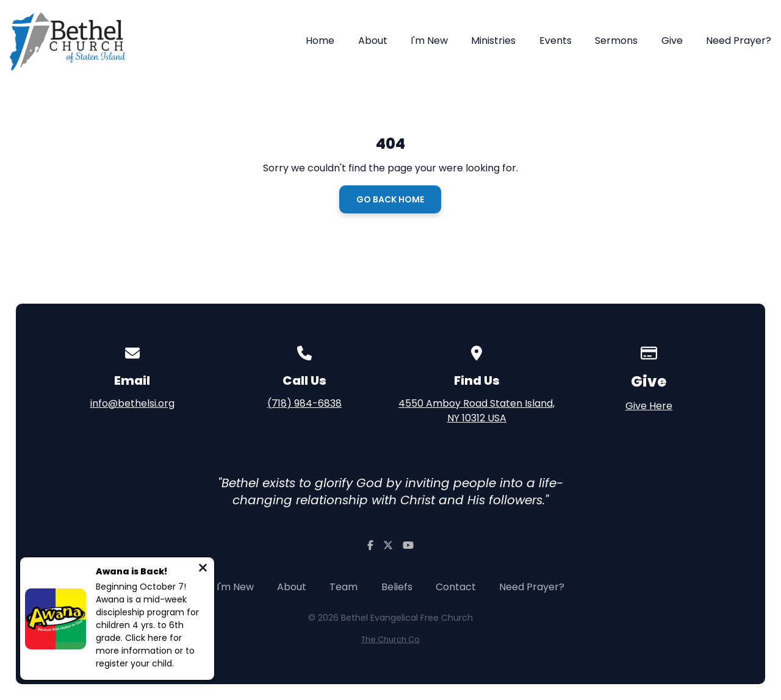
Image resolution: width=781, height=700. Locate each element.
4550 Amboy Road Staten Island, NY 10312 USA (477, 411)
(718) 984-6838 (304, 403)
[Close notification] (203, 569)
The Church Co (390, 639)
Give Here (649, 406)
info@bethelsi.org (132, 403)
